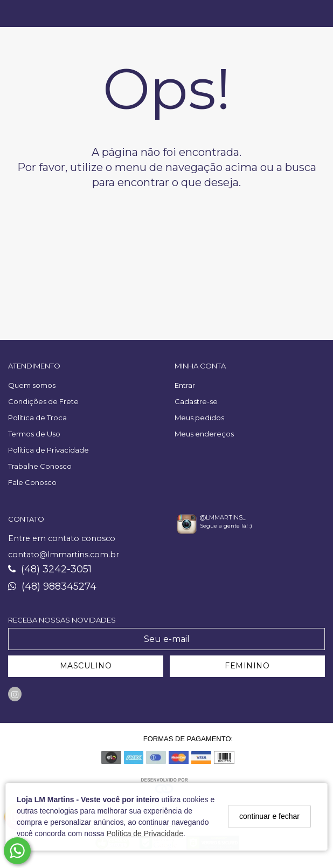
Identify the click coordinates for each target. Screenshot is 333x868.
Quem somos (32, 385)
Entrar (185, 385)
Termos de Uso (34, 434)
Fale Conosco (32, 482)
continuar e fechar (269, 816)
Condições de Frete (43, 401)
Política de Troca (37, 418)
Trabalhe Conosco (40, 466)
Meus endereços (204, 434)
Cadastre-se (196, 401)
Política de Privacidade (145, 833)
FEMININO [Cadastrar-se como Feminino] (247, 666)
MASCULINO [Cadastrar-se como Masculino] (86, 666)
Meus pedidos (199, 418)
